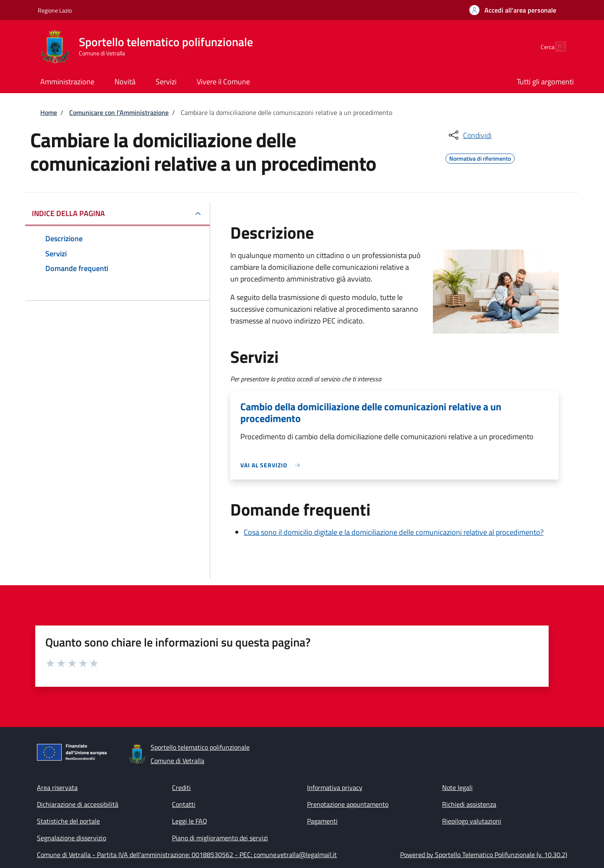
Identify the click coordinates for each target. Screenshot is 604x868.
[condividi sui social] (469, 135)
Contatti (184, 804)
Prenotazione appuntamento (348, 804)
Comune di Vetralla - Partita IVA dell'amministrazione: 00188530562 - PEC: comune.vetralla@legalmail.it (187, 855)
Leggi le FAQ (190, 821)
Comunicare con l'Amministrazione (119, 112)
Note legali (457, 787)
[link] (272, 465)
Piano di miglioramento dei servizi (220, 838)
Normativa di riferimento (480, 157)
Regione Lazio (55, 10)
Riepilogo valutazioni (472, 821)
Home (49, 112)
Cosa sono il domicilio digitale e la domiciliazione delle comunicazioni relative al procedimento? (394, 532)
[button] (513, 10)
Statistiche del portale (68, 821)
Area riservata (57, 787)
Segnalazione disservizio (72, 838)
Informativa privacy (335, 787)
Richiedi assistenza (469, 804)
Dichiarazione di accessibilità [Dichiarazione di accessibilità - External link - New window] (78, 804)
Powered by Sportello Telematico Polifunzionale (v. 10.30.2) (484, 855)
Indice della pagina (68, 213)
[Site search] (556, 47)
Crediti (181, 787)
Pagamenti (322, 821)
